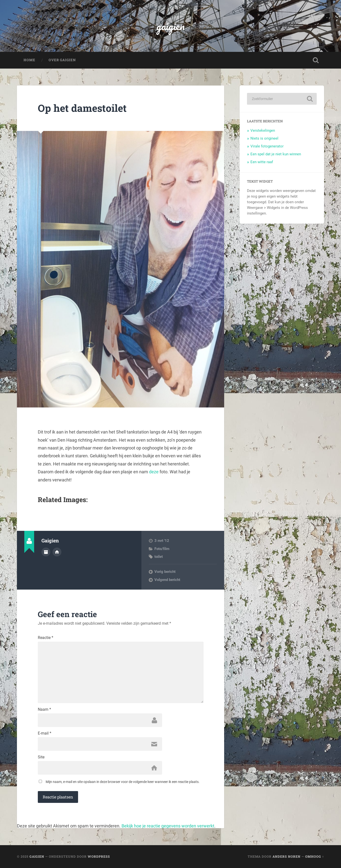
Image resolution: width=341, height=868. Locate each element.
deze (154, 472)
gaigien (170, 26)
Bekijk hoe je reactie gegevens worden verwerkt (168, 826)
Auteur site (57, 552)
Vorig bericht (165, 572)
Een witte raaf (262, 162)
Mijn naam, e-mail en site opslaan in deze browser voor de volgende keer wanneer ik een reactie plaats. (123, 782)
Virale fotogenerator (267, 146)
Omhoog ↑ (314, 856)
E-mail (45, 733)
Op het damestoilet (82, 108)
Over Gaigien (62, 60)
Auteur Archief (46, 552)
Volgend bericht (167, 580)
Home (29, 60)
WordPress (99, 856)
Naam (44, 709)
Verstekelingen (263, 130)
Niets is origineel (264, 138)
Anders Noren (286, 856)
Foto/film (162, 549)
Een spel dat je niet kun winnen (276, 154)
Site (41, 757)
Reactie (46, 638)
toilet (159, 557)
